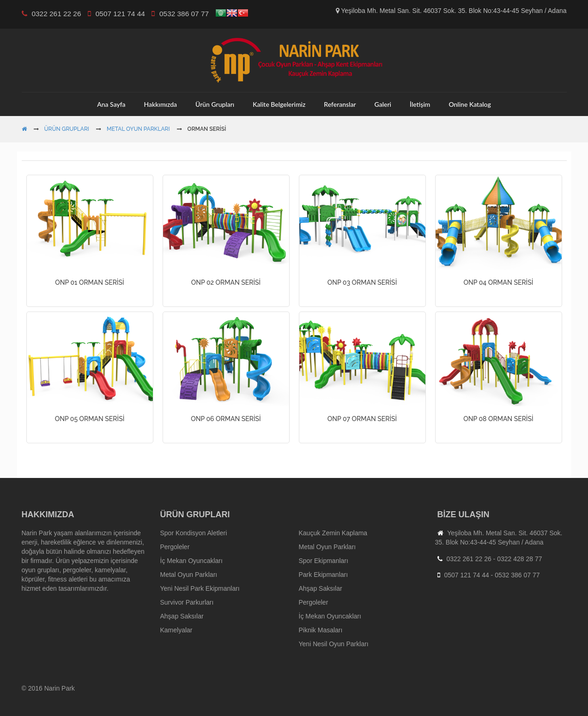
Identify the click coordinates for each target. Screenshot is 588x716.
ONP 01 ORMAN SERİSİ (89, 282)
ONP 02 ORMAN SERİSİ (226, 282)
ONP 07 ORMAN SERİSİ (362, 419)
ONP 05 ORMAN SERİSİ (90, 419)
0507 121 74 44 (466, 575)
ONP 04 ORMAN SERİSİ (499, 282)
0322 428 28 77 (519, 559)
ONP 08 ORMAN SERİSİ (498, 419)
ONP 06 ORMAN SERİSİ (226, 419)
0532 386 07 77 (517, 575)
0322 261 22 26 (469, 559)
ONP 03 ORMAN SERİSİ (362, 282)
